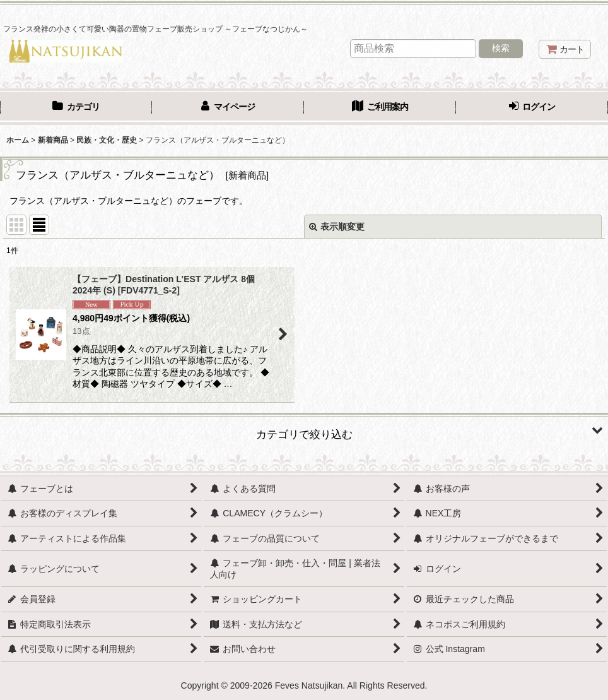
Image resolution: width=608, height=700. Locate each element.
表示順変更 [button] (337, 227)
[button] (304, 430)
